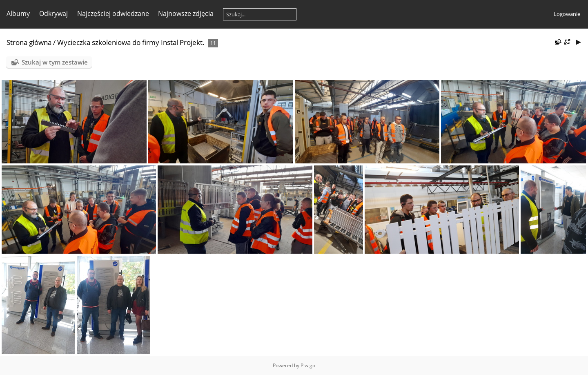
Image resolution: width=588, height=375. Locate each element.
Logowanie (567, 14)
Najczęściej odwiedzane (113, 13)
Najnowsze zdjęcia (186, 13)
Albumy (18, 13)
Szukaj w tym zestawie (55, 62)
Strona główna (29, 42)
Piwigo (308, 365)
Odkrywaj (53, 13)
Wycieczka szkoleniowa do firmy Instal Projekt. (131, 42)
